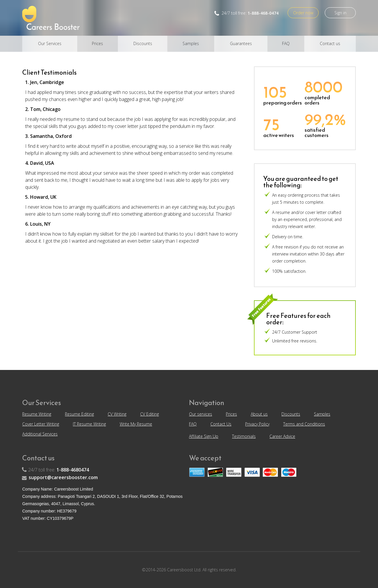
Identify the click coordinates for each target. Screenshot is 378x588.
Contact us (330, 43)
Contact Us (221, 424)
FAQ (286, 43)
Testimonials (244, 436)
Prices (97, 43)
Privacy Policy (257, 424)
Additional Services (40, 434)
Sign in (340, 13)
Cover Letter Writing (41, 424)
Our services (201, 414)
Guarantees (241, 43)
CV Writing (117, 414)
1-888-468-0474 (263, 13)
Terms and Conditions (304, 424)
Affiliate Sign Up (204, 436)
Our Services (50, 43)
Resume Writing (37, 414)
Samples (191, 43)
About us (259, 414)
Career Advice (282, 436)
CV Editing (150, 414)
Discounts (143, 43)
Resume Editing (79, 414)
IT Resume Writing (89, 424)
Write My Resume (136, 424)
